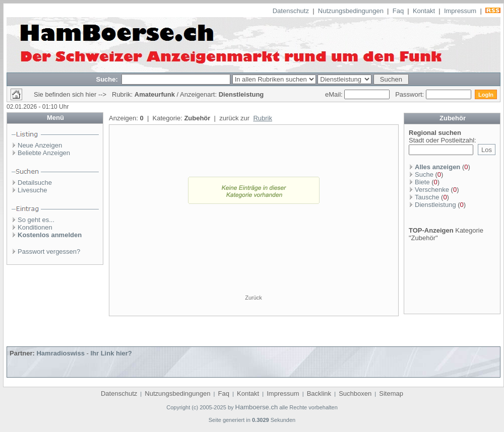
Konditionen (35, 227)
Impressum (460, 11)
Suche (424, 174)
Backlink (319, 393)
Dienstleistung (435, 205)
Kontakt (424, 11)
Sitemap (391, 393)
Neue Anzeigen (40, 145)
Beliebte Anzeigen (44, 153)
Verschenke (432, 190)
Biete (422, 182)
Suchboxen (355, 393)
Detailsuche (35, 183)
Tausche (427, 197)
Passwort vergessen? (49, 251)
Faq (398, 11)
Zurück (254, 298)
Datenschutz (291, 11)
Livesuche (33, 190)
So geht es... (36, 220)
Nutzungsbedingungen (351, 11)
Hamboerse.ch (257, 407)
